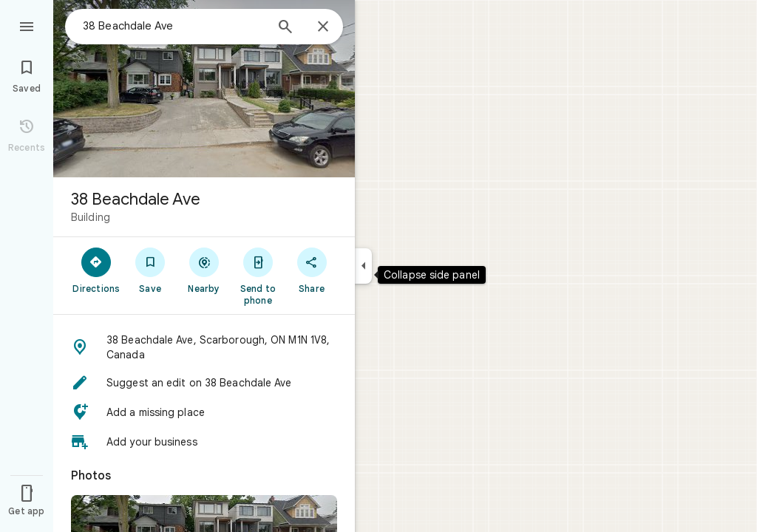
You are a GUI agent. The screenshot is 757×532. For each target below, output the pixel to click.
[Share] (312, 270)
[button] (204, 347)
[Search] (285, 28)
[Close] (323, 27)
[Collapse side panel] (363, 266)
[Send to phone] (258, 276)
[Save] (150, 270)
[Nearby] (204, 270)
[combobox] (174, 26)
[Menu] (27, 25)
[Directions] (96, 270)
